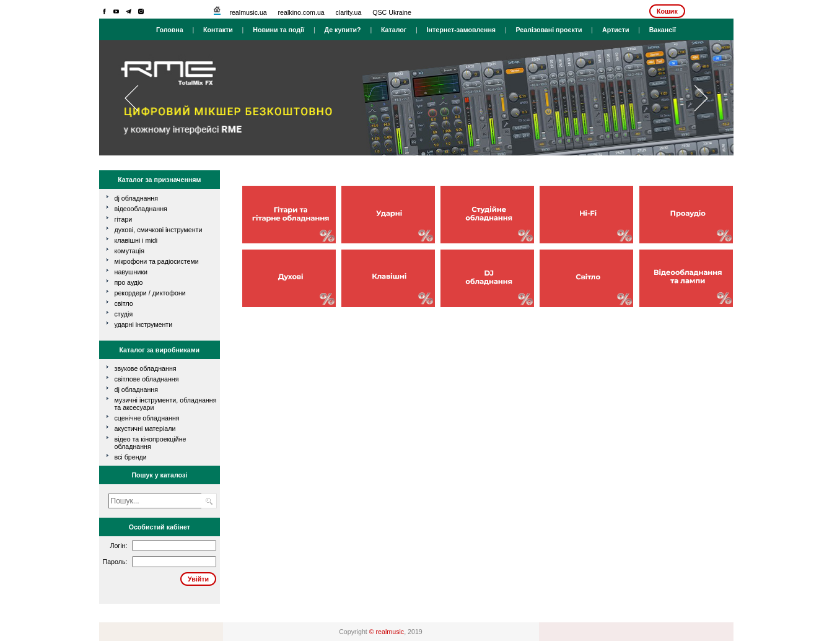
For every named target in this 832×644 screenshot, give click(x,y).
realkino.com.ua (301, 12)
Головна (170, 30)
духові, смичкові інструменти (159, 230)
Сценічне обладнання (147, 418)
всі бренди (131, 457)
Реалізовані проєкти (549, 30)
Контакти (218, 30)
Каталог (394, 30)
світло (124, 303)
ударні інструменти (144, 324)
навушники (131, 272)
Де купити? (342, 30)
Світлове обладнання (147, 379)
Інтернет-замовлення (461, 30)
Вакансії (663, 30)
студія (124, 314)
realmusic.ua (248, 12)
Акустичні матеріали (145, 429)
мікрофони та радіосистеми (157, 261)
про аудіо (129, 282)
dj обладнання (137, 198)
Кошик (667, 11)
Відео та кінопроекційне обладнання (151, 443)
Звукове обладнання (146, 368)
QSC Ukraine (392, 12)
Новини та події (278, 30)
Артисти (616, 30)
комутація (129, 251)
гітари (124, 219)
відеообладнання (141, 209)
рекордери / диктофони (150, 293)
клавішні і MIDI (136, 240)
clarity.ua (349, 12)
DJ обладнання (137, 389)
